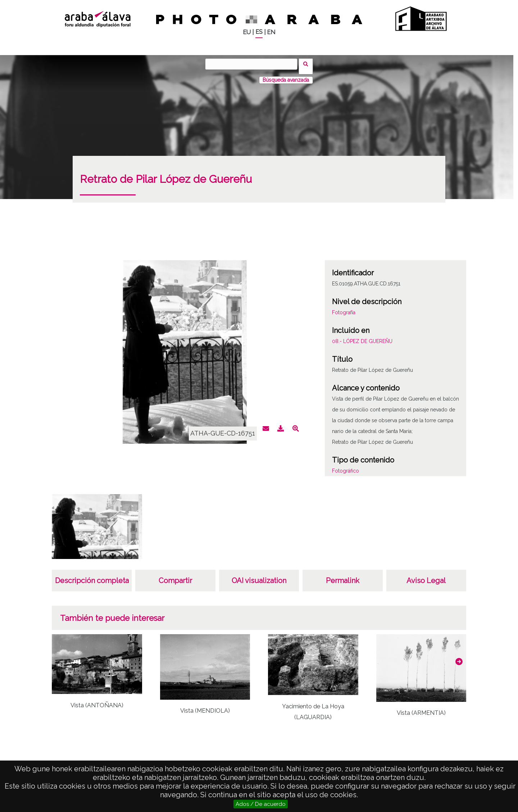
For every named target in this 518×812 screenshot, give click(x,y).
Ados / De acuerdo (261, 804)
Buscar (308, 64)
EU (247, 32)
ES (259, 32)
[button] (459, 657)
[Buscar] (254, 64)
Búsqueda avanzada (286, 75)
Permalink (343, 576)
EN (271, 32)
